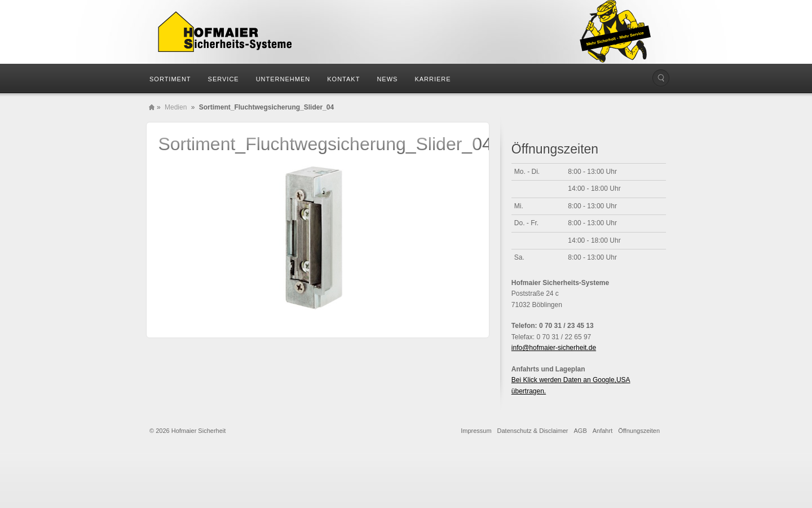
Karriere (433, 79)
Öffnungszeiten (639, 431)
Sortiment (170, 79)
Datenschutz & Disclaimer (533, 431)
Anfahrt (603, 431)
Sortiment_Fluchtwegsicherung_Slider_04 (325, 144)
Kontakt (343, 79)
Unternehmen (283, 79)
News (387, 79)
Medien (176, 107)
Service (224, 79)
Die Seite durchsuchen (661, 78)
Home (152, 107)
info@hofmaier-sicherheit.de (554, 348)
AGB (581, 431)
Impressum (476, 431)
